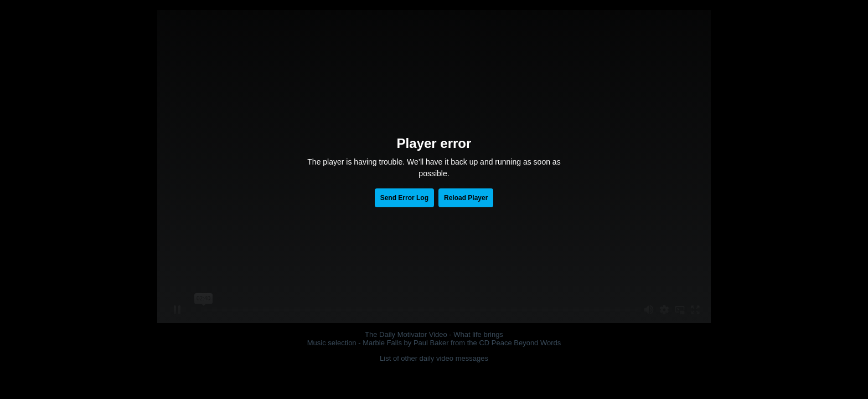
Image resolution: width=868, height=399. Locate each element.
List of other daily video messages (434, 358)
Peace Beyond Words (526, 343)
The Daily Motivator (396, 334)
